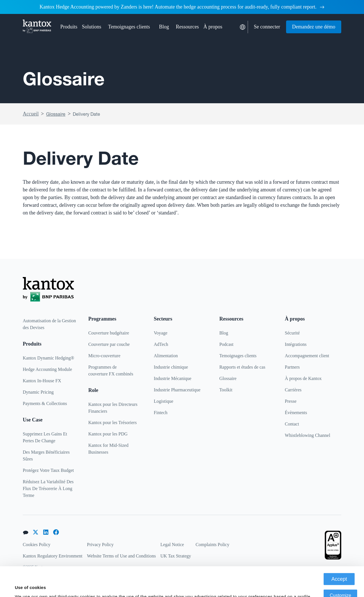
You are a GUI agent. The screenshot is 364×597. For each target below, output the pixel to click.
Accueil (31, 114)
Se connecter (267, 27)
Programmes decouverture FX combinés (111, 370)
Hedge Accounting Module (47, 369)
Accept (339, 551)
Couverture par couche (109, 344)
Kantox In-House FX (42, 381)
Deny (341, 584)
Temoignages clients (129, 27)
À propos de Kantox (303, 378)
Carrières (293, 390)
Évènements (296, 413)
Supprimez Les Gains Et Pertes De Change (45, 437)
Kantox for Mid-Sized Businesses (108, 449)
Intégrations (296, 344)
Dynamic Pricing (38, 392)
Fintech (161, 413)
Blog (164, 27)
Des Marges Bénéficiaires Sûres (46, 456)
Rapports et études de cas (242, 367)
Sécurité (292, 333)
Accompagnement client (307, 356)
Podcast (226, 344)
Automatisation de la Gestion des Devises (49, 324)
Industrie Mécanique (173, 378)
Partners (292, 367)
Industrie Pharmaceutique (177, 390)
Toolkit (226, 390)
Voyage (161, 333)
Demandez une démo (314, 27)
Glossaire (56, 114)
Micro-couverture (104, 356)
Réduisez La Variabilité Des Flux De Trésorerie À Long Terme (48, 488)
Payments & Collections (45, 403)
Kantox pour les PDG (108, 434)
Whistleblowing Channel (308, 435)
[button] (69, 27)
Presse (291, 401)
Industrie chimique (171, 367)
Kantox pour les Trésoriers (112, 423)
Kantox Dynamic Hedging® (48, 358)
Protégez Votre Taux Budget (48, 470)
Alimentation (166, 356)
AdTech (161, 344)
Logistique (164, 401)
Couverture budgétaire (109, 333)
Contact (292, 424)
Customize (340, 568)
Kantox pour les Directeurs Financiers (113, 408)
